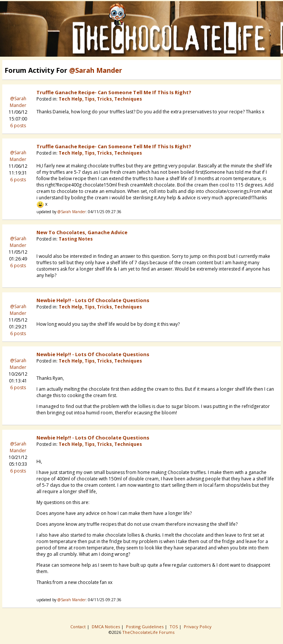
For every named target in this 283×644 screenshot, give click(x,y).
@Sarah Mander (18, 102)
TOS (174, 627)
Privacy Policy (198, 627)
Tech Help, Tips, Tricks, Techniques (100, 99)
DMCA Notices (106, 627)
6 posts (18, 126)
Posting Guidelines (145, 627)
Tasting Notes (76, 239)
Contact (79, 627)
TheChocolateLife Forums (148, 632)
